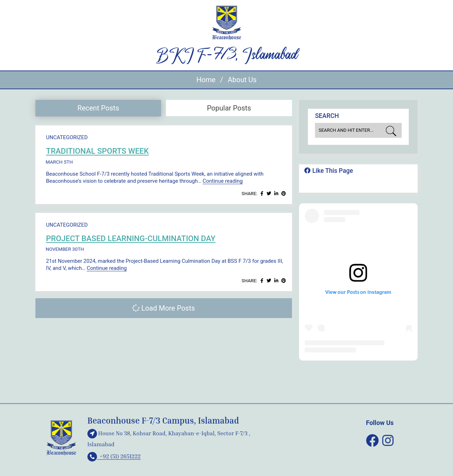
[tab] (98, 108)
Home (206, 80)
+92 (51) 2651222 (114, 456)
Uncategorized (67, 137)
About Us (242, 80)
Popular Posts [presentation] (229, 108)
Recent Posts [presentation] (98, 108)
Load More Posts (164, 308)
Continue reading (222, 181)
